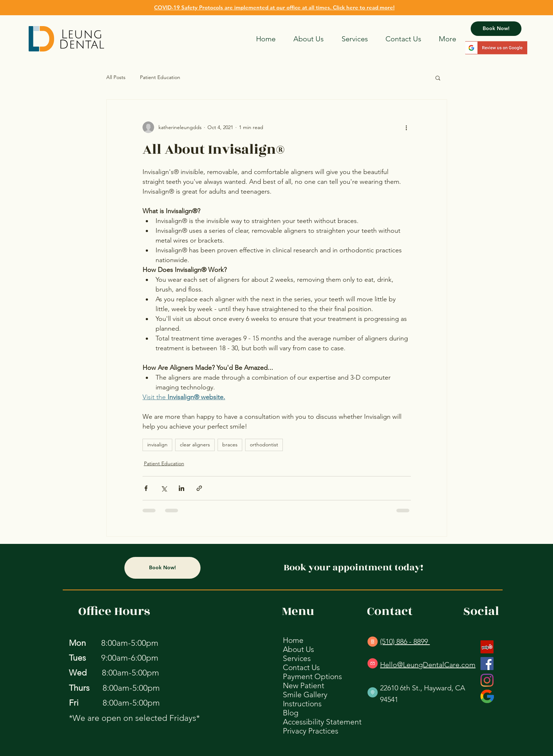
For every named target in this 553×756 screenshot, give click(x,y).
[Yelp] (487, 647)
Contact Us (301, 667)
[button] (438, 78)
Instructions (302, 704)
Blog (291, 713)
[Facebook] (487, 664)
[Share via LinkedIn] (181, 488)
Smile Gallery (305, 695)
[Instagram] (487, 680)
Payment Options (312, 676)
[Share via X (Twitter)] (164, 488)
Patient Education (160, 77)
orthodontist (264, 445)
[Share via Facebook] (146, 488)
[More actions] (407, 127)
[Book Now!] (496, 29)
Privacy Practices (311, 731)
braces (230, 445)
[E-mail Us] (373, 663)
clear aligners (195, 445)
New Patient (304, 685)
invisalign (157, 445)
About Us (298, 649)
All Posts (116, 77)
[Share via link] (199, 488)
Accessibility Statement (322, 722)
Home (293, 640)
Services (297, 658)
